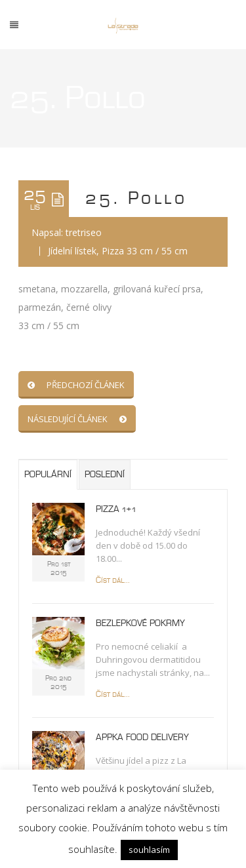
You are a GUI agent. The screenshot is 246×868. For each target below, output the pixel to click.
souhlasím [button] (149, 850)
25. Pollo (136, 199)
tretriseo (84, 232)
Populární (48, 475)
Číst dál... (113, 581)
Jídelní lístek (72, 251)
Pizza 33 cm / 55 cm (145, 251)
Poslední (105, 475)
